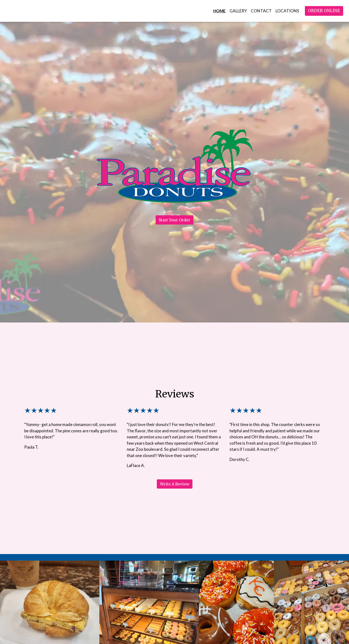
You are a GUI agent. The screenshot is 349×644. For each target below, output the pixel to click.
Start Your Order (174, 220)
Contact (261, 11)
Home (219, 11)
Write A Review (175, 484)
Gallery (238, 11)
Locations (287, 11)
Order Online (324, 11)
